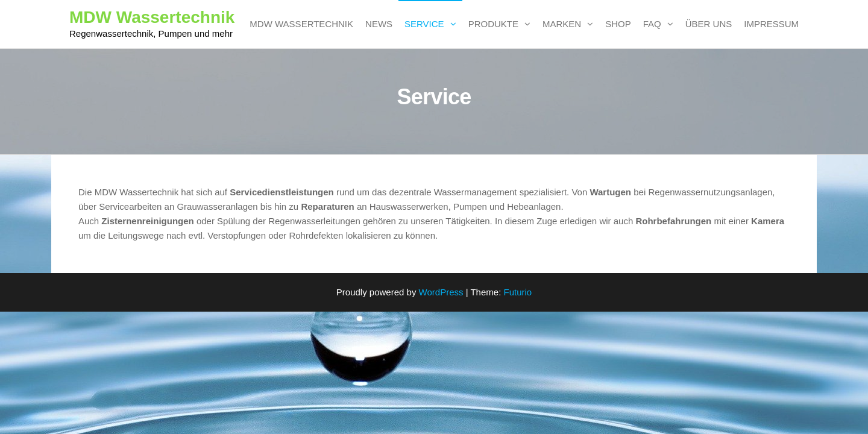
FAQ (652, 24)
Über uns (709, 24)
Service (424, 24)
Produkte (493, 24)
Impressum (771, 24)
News (379, 24)
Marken (562, 24)
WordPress (441, 292)
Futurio (517, 292)
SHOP (618, 24)
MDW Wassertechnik (152, 17)
